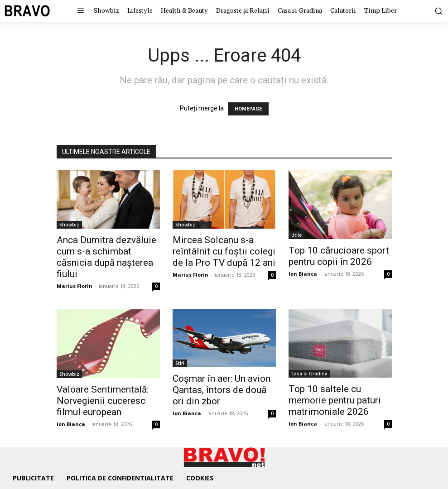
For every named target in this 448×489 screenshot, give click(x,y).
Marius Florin (75, 286)
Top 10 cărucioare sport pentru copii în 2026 (339, 256)
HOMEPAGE (248, 109)
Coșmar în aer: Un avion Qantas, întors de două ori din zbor (222, 390)
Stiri (180, 363)
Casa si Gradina (309, 374)
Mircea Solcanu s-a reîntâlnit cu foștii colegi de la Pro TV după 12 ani (224, 251)
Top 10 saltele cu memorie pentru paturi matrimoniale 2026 (335, 400)
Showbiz (69, 225)
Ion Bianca (303, 274)
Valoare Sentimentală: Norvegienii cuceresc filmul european (103, 401)
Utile (296, 235)
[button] (435, 11)
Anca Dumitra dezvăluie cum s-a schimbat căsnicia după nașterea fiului (106, 257)
